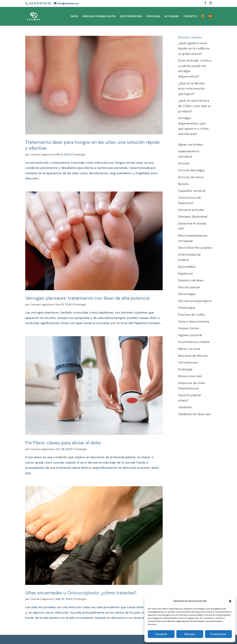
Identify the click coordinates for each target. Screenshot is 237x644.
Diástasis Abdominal (193, 217)
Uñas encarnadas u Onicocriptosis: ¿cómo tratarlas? (81, 593)
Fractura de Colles (192, 315)
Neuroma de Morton (193, 356)
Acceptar (161, 634)
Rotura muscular (190, 376)
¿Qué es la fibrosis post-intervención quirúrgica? (191, 89)
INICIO (74, 17)
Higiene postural (190, 335)
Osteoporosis (188, 362)
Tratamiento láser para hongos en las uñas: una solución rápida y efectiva (92, 145)
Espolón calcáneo (191, 280)
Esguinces (185, 273)
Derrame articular (191, 210)
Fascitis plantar (189, 287)
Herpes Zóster (189, 328)
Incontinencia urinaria (194, 342)
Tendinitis (185, 407)
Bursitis (183, 184)
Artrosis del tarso (191, 177)
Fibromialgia (187, 294)
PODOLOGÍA (153, 17)
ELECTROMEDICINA (131, 17)
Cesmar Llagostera (42, 155)
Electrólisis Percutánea (195, 248)
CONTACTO (190, 17)
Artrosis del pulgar (192, 170)
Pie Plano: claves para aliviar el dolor (63, 443)
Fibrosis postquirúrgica (195, 301)
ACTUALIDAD (172, 17)
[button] (230, 601)
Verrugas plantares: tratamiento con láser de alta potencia (87, 298)
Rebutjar (190, 634)
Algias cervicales (190, 144)
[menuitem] (203, 20)
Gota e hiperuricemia (194, 321)
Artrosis (184, 163)
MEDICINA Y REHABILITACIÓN (99, 17)
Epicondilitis (187, 267)
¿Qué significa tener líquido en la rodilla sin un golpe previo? (194, 48)
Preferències (218, 634)
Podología (79, 155)
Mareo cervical (189, 349)
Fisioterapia (187, 308)
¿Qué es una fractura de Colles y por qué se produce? (194, 106)
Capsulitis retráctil (192, 191)
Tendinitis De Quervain (194, 414)
